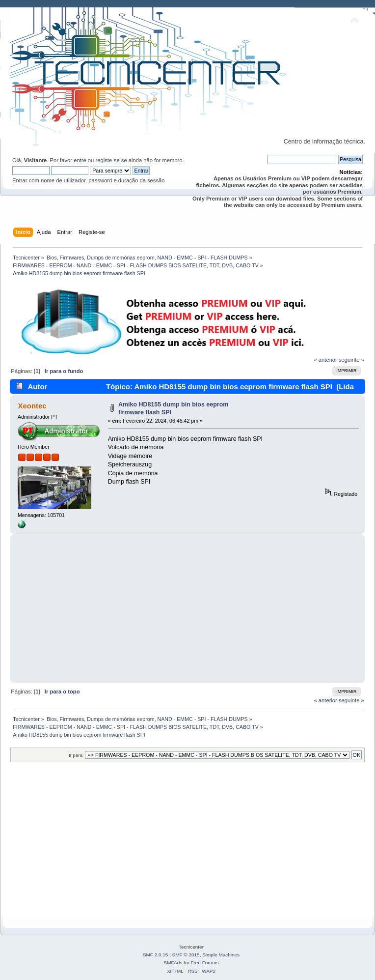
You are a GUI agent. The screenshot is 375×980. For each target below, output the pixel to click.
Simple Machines (221, 955)
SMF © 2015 (186, 955)
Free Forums (204, 963)
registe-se (107, 160)
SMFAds (173, 963)
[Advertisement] (187, 608)
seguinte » (351, 360)
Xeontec (32, 406)
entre (80, 160)
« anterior (325, 360)
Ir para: (76, 755)
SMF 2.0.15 (156, 955)
